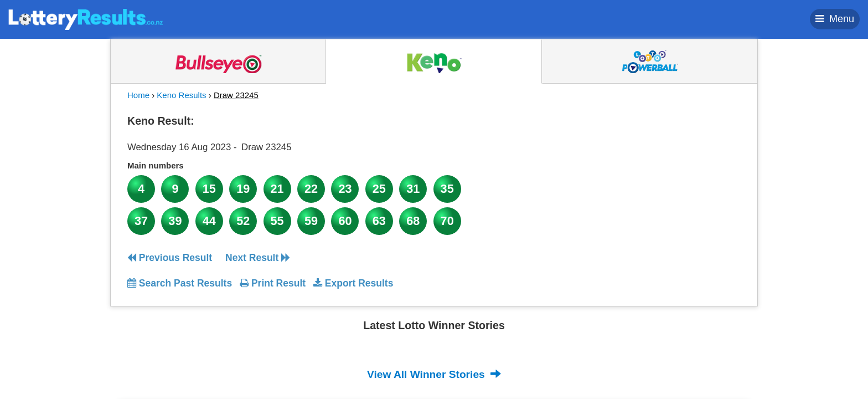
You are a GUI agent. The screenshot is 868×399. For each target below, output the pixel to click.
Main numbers (156, 165)
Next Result (258, 258)
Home (138, 95)
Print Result (273, 283)
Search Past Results (180, 283)
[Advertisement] (640, 180)
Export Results (353, 283)
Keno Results (181, 95)
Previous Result (170, 258)
